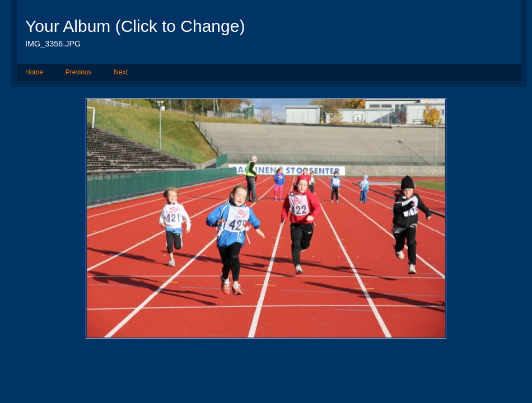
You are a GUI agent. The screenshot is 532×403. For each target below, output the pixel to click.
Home (34, 72)
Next (121, 72)
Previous (79, 72)
